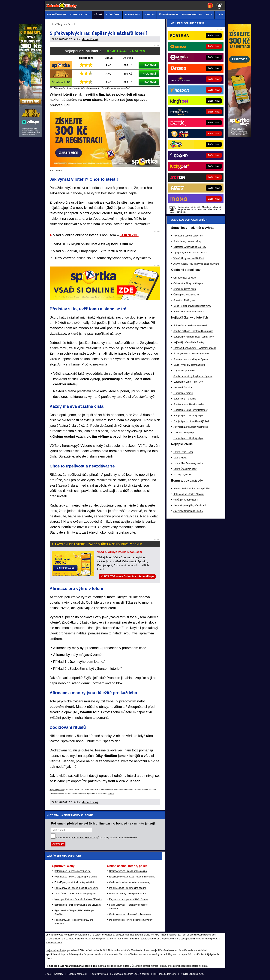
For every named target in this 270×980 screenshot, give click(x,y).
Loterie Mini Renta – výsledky (188, 463)
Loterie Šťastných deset (185, 469)
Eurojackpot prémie (183, 393)
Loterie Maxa (180, 458)
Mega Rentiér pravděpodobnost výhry (192, 306)
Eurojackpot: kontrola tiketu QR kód (191, 421)
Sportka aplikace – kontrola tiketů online (193, 331)
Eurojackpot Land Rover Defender (190, 410)
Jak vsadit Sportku (183, 387)
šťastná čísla (65, 485)
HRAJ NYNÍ (149, 65)
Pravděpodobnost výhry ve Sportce (191, 359)
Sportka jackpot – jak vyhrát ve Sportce (193, 376)
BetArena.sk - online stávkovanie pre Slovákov (78, 905)
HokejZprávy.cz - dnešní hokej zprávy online (77, 888)
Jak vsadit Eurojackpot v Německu (191, 427)
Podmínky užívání (99, 974)
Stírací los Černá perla (185, 289)
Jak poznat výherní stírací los (188, 236)
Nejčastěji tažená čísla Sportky (189, 342)
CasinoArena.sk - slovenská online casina (130, 914)
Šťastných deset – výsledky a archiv (191, 354)
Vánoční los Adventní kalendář (189, 312)
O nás (48, 974)
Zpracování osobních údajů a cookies (131, 974)
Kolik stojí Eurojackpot (184, 433)
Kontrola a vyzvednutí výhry (187, 241)
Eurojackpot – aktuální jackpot (188, 416)
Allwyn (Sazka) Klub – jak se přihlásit (192, 488)
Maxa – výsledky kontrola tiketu (189, 365)
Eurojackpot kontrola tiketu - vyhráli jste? (194, 337)
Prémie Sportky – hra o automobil (190, 325)
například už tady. (108, 334)
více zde (111, 794)
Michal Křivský (90, 39)
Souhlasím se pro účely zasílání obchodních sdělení (97, 838)
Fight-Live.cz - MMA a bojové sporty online (76, 877)
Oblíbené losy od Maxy (185, 278)
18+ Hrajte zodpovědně (165, 974)
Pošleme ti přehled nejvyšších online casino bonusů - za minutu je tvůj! (103, 823)
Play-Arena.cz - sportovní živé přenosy (129, 899)
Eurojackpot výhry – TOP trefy (188, 382)
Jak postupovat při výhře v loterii (189, 505)
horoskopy (70, 446)
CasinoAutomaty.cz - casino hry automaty (130, 882)
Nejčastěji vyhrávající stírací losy (190, 247)
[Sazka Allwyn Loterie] (239, 136)
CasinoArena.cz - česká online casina (128, 871)
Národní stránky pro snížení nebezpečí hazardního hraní (179, 966)
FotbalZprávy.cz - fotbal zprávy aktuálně (74, 882)
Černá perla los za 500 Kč (186, 295)
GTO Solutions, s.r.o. (193, 974)
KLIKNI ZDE (129, 235)
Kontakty (59, 974)
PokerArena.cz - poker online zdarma (128, 888)
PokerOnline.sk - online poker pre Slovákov (131, 920)
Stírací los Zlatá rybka (184, 300)
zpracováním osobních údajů (85, 838)
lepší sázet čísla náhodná (105, 415)
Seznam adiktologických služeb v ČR (117, 966)
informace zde (111, 954)
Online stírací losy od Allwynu (188, 283)
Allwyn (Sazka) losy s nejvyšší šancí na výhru (196, 264)
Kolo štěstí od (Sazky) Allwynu (189, 494)
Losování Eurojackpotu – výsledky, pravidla (195, 348)
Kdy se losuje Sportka (184, 371)
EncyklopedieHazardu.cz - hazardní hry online (132, 877)
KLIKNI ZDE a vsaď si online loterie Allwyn (127, 576)
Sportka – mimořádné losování (189, 404)
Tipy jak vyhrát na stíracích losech (190, 253)
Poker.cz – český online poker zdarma (128, 894)
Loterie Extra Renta (183, 452)
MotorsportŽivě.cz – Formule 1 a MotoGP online (78, 899)
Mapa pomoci (143, 966)
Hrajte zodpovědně (57, 790)
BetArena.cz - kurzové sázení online (73, 871)
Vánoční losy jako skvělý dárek (189, 258)
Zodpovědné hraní (169, 939)
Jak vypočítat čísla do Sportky (188, 511)
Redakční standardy (77, 974)
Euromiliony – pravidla (184, 399)
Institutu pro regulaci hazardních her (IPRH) (107, 939)
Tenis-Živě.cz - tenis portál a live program (75, 894)
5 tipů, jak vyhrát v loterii (186, 500)
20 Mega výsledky (182, 475)
